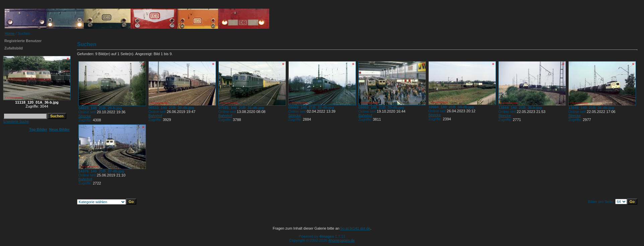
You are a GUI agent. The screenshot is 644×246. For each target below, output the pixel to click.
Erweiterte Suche (16, 121)
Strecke (85, 116)
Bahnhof (155, 116)
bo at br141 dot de (355, 228)
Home (10, 33)
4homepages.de (342, 240)
